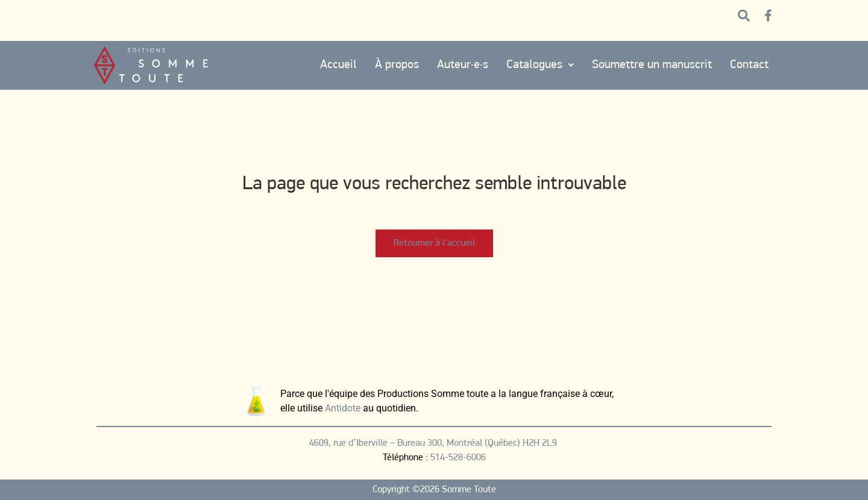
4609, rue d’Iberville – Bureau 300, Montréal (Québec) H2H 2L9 (434, 443)
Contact (749, 65)
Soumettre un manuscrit (652, 65)
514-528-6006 (458, 458)
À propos (397, 65)
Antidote (343, 408)
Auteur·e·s (463, 65)
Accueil (338, 65)
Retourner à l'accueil (434, 243)
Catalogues (540, 65)
